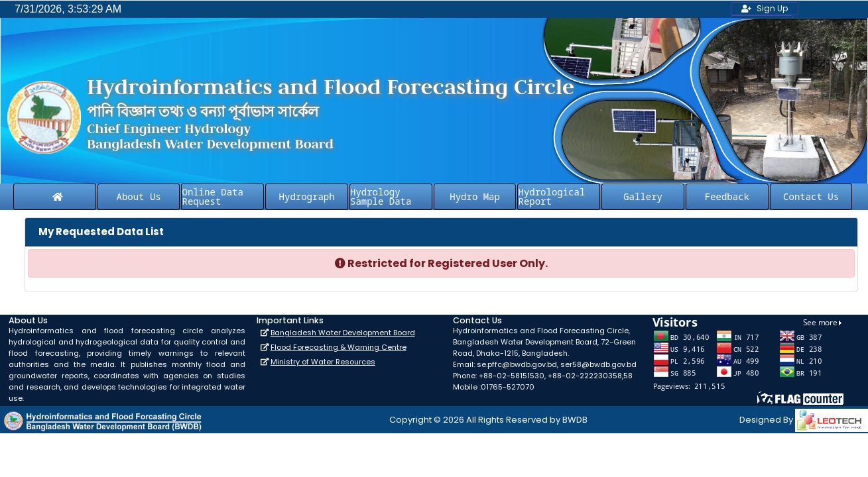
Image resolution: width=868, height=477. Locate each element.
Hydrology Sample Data (381, 196)
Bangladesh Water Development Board (343, 333)
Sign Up (765, 8)
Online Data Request (212, 196)
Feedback (727, 196)
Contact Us (811, 196)
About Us (139, 196)
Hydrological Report (551, 196)
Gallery (643, 196)
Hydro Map (475, 196)
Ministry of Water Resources (323, 362)
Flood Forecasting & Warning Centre (339, 347)
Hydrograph (307, 196)
